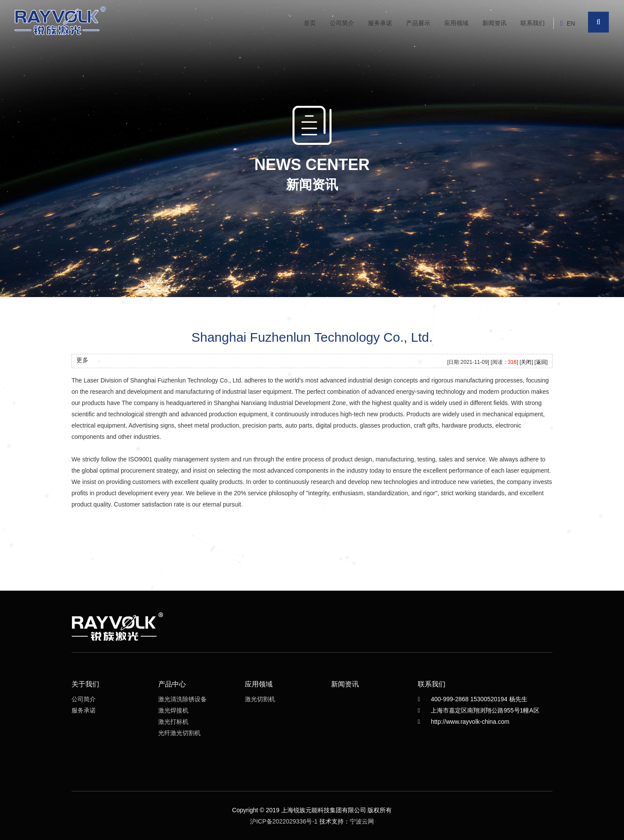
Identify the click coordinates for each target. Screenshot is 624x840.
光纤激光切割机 (179, 733)
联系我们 (533, 23)
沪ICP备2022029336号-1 (284, 821)
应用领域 (456, 23)
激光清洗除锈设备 (182, 699)
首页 (310, 23)
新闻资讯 (494, 23)
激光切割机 (260, 699)
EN (571, 23)
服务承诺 (380, 23)
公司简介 (342, 23)
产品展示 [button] (418, 23)
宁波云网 (362, 821)
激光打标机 (173, 722)
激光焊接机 (173, 710)
